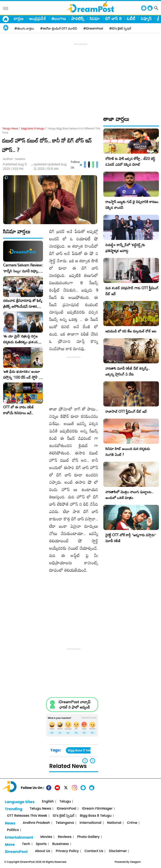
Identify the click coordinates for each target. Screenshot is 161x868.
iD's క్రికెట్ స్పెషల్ (64, 816)
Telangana (65, 823)
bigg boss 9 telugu (33, 128)
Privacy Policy (67, 851)
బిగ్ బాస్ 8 (113, 18)
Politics (13, 830)
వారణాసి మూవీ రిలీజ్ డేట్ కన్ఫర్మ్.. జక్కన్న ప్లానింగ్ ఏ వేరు (128, 371)
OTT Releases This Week (27, 816)
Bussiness (60, 844)
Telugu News (10, 128)
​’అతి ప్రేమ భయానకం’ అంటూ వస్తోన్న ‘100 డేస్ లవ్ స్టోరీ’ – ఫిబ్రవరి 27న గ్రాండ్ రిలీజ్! (22, 374)
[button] (93, 761)
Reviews (65, 837)
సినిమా (95, 18)
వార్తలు (19, 18)
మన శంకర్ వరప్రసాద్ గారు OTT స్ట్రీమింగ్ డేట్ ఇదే (132, 291)
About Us (43, 851)
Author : (14, 159)
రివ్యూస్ (146, 18)
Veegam (135, 862)
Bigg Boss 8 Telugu (96, 816)
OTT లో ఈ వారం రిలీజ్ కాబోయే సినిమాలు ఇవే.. (19, 410)
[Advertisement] (82, 76)
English (48, 802)
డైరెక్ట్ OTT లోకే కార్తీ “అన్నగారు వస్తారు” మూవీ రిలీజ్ (131, 538)
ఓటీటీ (131, 18)
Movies (46, 837)
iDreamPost (67, 809)
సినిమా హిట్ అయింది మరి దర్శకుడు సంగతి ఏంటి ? (128, 452)
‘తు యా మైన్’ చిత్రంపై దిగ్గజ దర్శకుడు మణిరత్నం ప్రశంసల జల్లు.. (21, 339)
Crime (132, 823)
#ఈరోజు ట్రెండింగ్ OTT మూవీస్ (59, 28)
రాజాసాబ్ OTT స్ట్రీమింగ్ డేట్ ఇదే (126, 411)
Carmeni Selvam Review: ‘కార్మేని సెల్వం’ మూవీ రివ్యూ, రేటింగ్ (23, 268)
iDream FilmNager (97, 809)
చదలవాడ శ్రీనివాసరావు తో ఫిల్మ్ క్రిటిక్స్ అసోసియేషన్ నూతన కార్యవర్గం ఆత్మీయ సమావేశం (23, 303)
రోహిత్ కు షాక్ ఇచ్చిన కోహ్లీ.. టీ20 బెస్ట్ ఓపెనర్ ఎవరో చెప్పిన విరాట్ (130, 161)
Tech (26, 844)
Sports (41, 844)
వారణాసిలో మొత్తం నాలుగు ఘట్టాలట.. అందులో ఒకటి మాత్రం (129, 495)
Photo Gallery (88, 837)
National (114, 823)
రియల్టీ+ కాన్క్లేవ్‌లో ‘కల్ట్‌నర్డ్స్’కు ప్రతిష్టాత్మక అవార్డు (125, 248)
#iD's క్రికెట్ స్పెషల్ (120, 28)
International (91, 823)
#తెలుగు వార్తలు (24, 28)
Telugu (65, 802)
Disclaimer (118, 851)
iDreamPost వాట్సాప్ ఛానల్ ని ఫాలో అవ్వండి (75, 705)
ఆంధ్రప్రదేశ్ (38, 18)
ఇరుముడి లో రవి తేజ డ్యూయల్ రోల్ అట (131, 331)
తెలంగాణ (59, 18)
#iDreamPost (93, 28)
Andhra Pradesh (36, 823)
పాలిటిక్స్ (78, 18)
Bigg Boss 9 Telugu (82, 750)
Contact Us (94, 851)
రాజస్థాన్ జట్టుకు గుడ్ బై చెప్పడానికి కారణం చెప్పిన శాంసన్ (132, 205)
